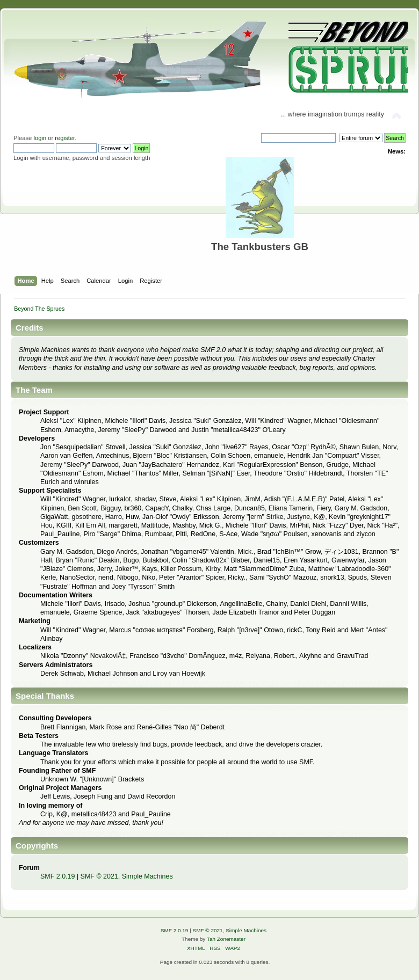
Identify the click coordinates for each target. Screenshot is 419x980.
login (40, 138)
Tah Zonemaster (226, 939)
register (65, 138)
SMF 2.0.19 (57, 876)
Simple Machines (147, 876)
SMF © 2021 (99, 876)
